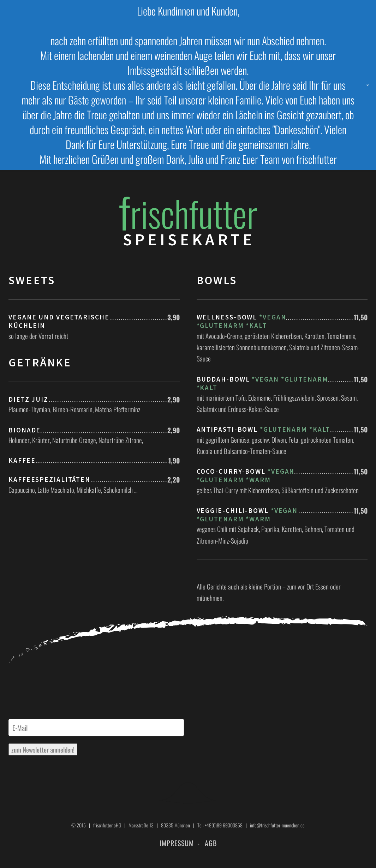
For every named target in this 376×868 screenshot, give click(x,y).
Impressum (177, 843)
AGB (211, 843)
